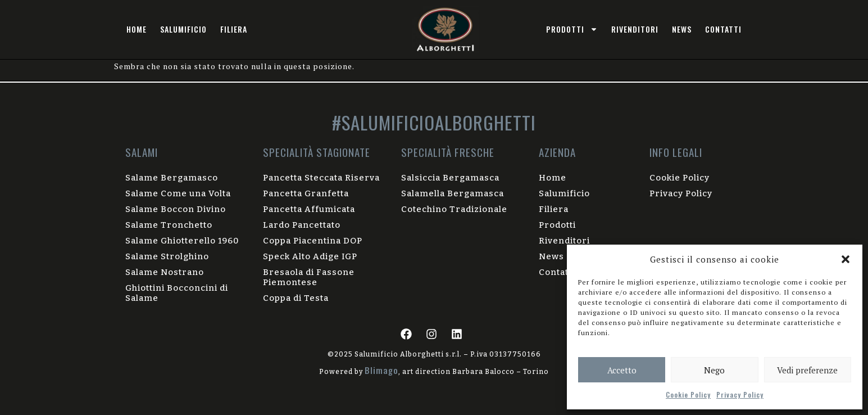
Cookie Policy (688, 394)
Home (137, 29)
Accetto (622, 370)
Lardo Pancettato (302, 225)
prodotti (572, 29)
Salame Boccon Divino (176, 209)
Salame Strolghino (167, 256)
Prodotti (557, 225)
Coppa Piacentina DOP (313, 241)
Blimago (381, 370)
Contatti (723, 29)
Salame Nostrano (165, 272)
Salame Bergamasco (172, 178)
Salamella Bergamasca (453, 193)
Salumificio (183, 29)
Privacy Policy (740, 394)
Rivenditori (635, 29)
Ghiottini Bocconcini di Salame (177, 293)
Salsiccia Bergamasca (450, 178)
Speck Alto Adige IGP (310, 256)
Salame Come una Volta (178, 193)
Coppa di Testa (296, 298)
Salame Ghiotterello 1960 (182, 241)
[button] (846, 259)
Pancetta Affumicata (309, 209)
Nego (714, 370)
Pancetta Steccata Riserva (321, 178)
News (682, 29)
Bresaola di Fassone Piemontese (309, 277)
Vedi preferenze (807, 370)
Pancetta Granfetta (306, 193)
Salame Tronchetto (169, 225)
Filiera (234, 29)
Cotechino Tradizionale (454, 209)
